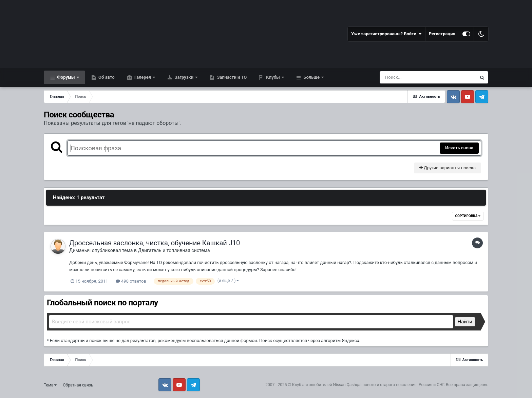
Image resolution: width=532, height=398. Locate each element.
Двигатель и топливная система (174, 250)
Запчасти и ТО (231, 77)
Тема (50, 385)
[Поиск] (415, 77)
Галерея (143, 77)
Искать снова (459, 148)
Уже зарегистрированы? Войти (386, 34)
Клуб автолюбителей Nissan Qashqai (327, 385)
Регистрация (442, 34)
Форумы (66, 77)
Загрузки (184, 77)
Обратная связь (78, 385)
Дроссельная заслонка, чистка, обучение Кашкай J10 (155, 243)
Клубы (273, 77)
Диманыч (80, 250)
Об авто (106, 77)
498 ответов (131, 281)
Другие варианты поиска (448, 168)
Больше (311, 77)
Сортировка (468, 216)
